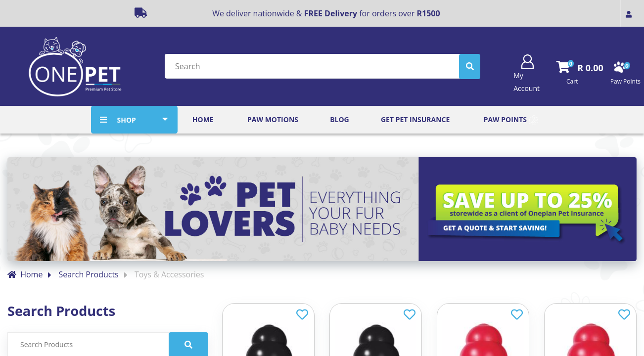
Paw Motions (273, 119)
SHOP (126, 120)
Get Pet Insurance (415, 119)
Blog (340, 119)
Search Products (89, 274)
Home (203, 119)
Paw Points (511, 120)
